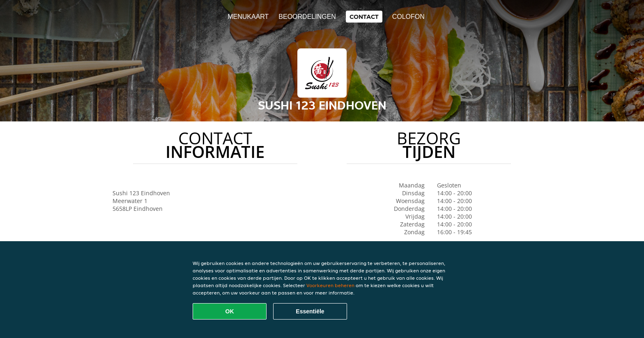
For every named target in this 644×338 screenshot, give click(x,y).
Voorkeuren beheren (330, 285)
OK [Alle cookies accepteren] (230, 311)
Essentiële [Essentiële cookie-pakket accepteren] (310, 311)
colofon (408, 17)
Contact (364, 17)
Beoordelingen (307, 17)
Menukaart (248, 17)
